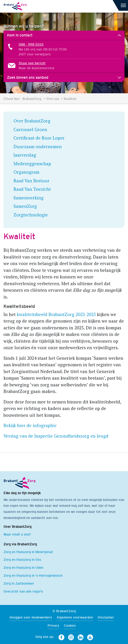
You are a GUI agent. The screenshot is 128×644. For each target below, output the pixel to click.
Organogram (26, 172)
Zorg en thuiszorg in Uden (23, 568)
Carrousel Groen (30, 129)
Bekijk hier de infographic (30, 425)
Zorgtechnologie (31, 215)
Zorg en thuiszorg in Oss (22, 560)
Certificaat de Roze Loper (39, 138)
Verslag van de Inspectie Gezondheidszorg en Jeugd (56, 436)
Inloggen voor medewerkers (31, 617)
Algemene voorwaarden (75, 617)
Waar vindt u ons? (17, 534)
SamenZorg (25, 206)
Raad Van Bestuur (31, 181)
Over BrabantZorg (32, 121)
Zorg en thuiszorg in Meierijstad (28, 552)
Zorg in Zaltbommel (19, 583)
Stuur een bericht (32, 63)
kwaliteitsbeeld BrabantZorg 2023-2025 (56, 314)
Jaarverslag (25, 155)
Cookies (70, 626)
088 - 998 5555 (31, 44)
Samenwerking (29, 198)
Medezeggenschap (32, 164)
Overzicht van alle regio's (23, 591)
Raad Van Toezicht (32, 189)
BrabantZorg (32, 99)
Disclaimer (106, 617)
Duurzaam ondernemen (38, 146)
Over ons (53, 99)
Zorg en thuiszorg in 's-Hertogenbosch (33, 576)
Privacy (53, 626)
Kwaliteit (70, 99)
